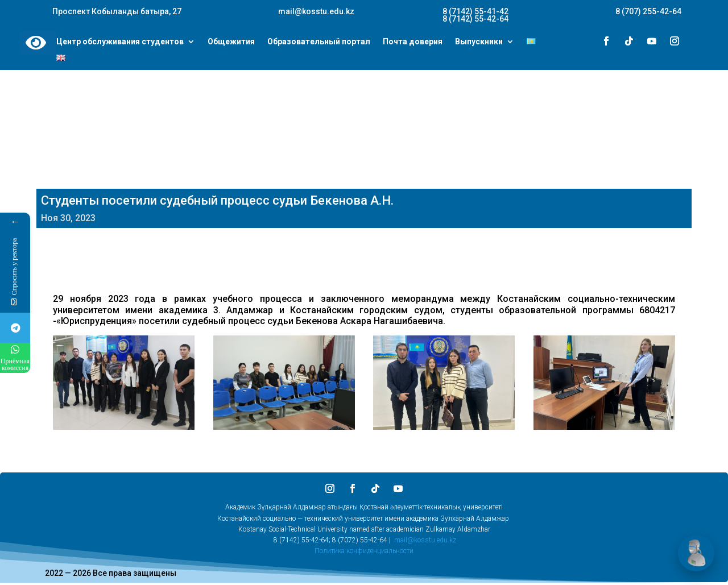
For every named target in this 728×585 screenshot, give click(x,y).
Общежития (231, 42)
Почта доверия (413, 42)
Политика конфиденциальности (364, 551)
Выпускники (479, 42)
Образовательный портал (319, 42)
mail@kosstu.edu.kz (425, 540)
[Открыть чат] (696, 553)
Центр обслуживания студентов (120, 42)
